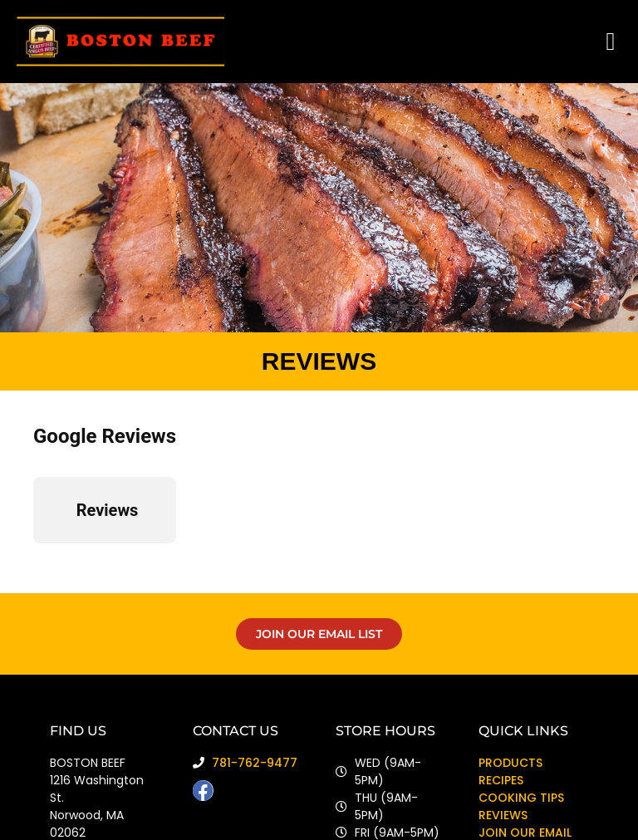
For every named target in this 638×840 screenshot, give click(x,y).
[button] (611, 42)
